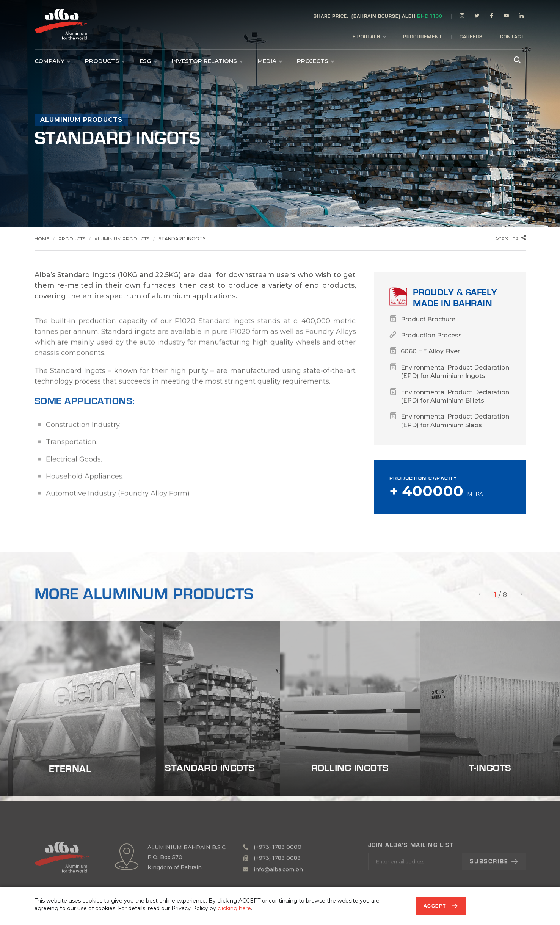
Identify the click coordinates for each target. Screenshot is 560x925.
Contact (512, 37)
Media (270, 61)
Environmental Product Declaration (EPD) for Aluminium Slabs (455, 421)
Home (42, 239)
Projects (315, 61)
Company (52, 61)
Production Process (431, 335)
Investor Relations (207, 61)
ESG (148, 61)
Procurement (423, 37)
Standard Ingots (182, 239)
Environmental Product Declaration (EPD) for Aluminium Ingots (455, 372)
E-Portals (369, 37)
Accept (436, 906)
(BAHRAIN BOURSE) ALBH (378, 16)
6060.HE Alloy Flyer (430, 351)
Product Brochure (428, 319)
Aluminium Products (122, 239)
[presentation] (482, 595)
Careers (471, 37)
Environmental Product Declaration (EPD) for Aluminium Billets (455, 396)
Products (105, 61)
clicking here (234, 908)
